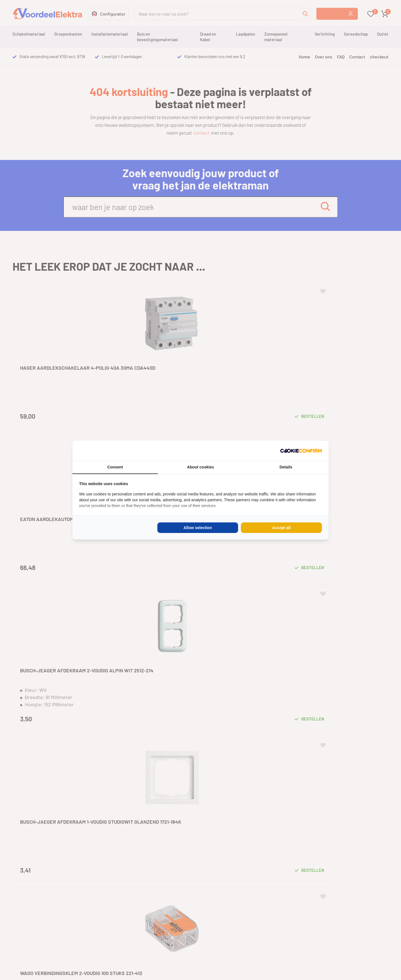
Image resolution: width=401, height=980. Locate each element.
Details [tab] (286, 467)
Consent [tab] (115, 467)
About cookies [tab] (200, 467)
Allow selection (198, 528)
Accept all (282, 528)
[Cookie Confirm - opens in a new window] (301, 451)
